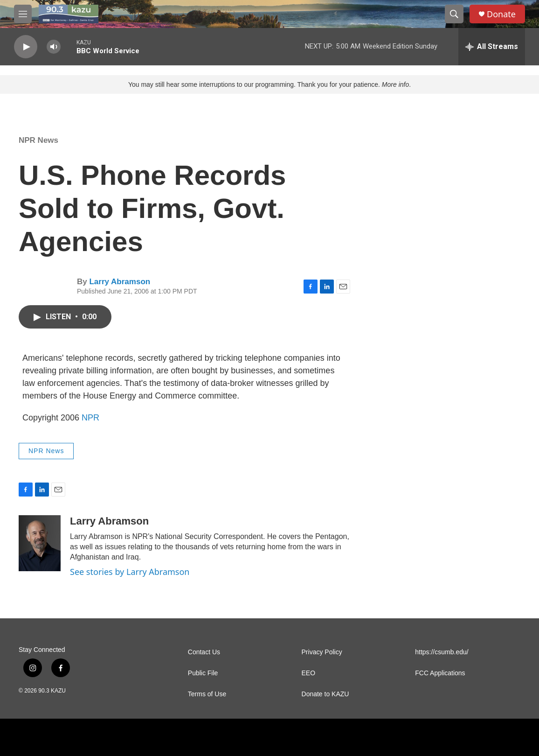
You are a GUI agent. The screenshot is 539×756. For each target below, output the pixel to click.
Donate (501, 14)
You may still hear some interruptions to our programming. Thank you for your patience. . (269, 84)
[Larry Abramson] (40, 543)
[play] (26, 47)
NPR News (38, 140)
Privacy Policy (322, 652)
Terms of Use (207, 694)
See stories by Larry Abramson (130, 572)
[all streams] (492, 47)
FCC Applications (440, 673)
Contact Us (204, 652)
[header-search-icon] (454, 14)
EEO (309, 673)
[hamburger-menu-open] (23, 14)
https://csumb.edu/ (442, 652)
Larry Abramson (120, 282)
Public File (203, 673)
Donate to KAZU (325, 694)
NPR (90, 418)
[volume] (54, 47)
